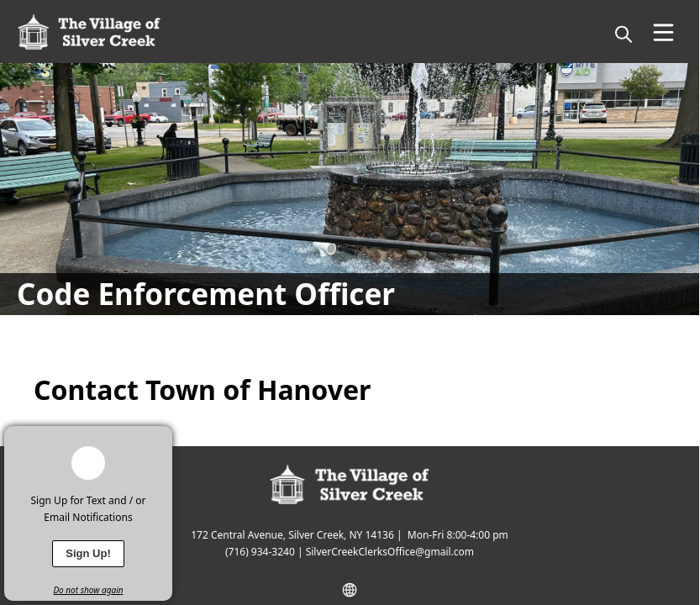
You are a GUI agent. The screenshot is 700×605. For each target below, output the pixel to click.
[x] (160, 439)
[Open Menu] (663, 32)
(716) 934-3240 (260, 552)
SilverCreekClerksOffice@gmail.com (390, 552)
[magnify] (624, 34)
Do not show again (88, 590)
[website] (350, 590)
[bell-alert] (88, 463)
